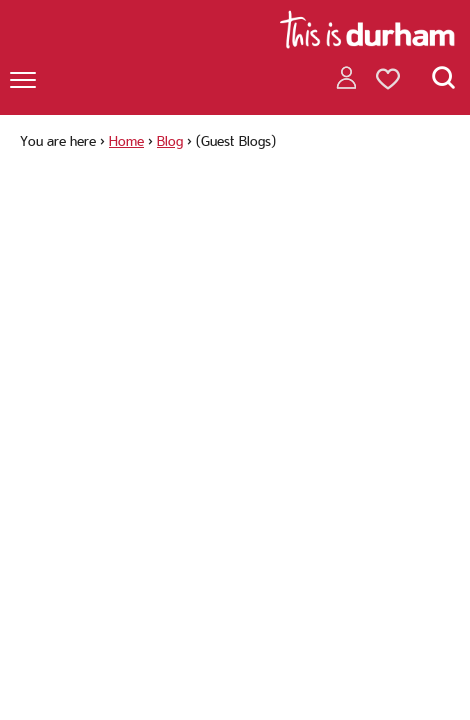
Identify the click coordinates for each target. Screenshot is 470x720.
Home (126, 141)
